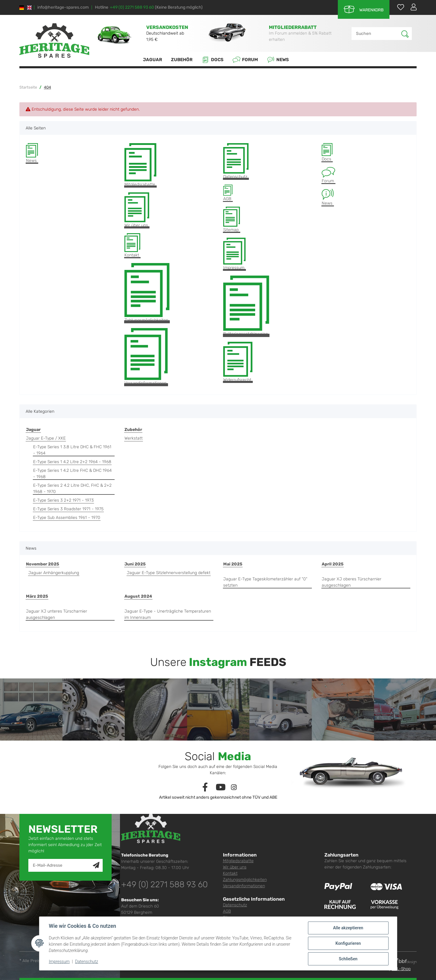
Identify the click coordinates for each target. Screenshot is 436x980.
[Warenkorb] (364, 9)
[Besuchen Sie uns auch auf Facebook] (205, 787)
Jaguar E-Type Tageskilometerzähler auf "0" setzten (265, 582)
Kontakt (132, 246)
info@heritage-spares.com (63, 7)
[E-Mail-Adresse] (61, 865)
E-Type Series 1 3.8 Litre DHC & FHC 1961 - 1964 (72, 450)
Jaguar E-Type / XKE (46, 438)
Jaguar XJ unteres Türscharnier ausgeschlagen (57, 614)
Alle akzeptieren (348, 928)
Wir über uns (137, 210)
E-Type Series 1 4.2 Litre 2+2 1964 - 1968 (72, 462)
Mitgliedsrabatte (140, 165)
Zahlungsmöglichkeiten (147, 293)
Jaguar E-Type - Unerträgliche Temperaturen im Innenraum (168, 614)
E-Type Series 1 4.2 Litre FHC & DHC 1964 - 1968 (72, 474)
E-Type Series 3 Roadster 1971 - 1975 (68, 509)
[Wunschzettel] (398, 7)
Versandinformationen (146, 357)
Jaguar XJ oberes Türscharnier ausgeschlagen (352, 582)
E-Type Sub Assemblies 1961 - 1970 (67, 518)
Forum (245, 60)
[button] (411, 7)
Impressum (234, 254)
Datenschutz (236, 161)
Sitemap (232, 220)
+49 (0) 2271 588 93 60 (132, 7)
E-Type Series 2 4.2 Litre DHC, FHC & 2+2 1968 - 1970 (72, 489)
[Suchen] (377, 34)
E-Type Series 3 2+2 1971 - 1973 (63, 500)
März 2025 (37, 596)
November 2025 (43, 564)
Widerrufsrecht (238, 362)
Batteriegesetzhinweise (246, 306)
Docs (212, 60)
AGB (228, 193)
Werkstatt (134, 438)
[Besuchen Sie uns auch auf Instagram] (234, 787)
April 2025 (333, 564)
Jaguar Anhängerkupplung (54, 573)
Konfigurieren (348, 943)
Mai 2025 (233, 564)
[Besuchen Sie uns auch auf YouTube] (221, 787)
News (278, 60)
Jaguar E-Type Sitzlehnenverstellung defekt (169, 573)
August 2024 (138, 596)
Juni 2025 (135, 564)
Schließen (348, 959)
